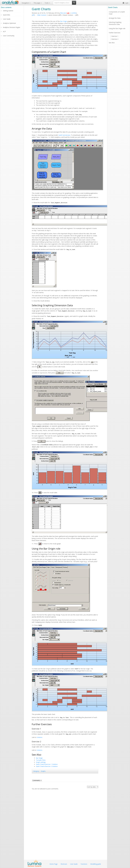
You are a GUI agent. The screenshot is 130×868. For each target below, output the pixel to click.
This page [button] (38, 3)
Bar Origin (64, 21)
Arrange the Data (115, 18)
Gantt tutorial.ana (64, 135)
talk (68, 13)
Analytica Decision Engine (12, 27)
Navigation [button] (26, 3)
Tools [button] (47, 3)
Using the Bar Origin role (117, 28)
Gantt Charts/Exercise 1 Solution (47, 764)
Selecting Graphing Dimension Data (115, 23)
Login (126, 3)
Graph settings (41, 762)
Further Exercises (115, 33)
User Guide (7, 19)
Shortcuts (64, 864)
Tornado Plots (41, 760)
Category (36, 771)
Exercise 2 (115, 39)
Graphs (43, 771)
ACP (4, 31)
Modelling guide (96, 864)
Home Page (54, 864)
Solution (40, 737)
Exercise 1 (115, 36)
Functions (84, 864)
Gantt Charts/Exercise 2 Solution (47, 766)
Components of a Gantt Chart (117, 13)
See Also (112, 43)
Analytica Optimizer (10, 23)
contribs (74, 13)
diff (33, 15)
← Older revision (41, 15)
